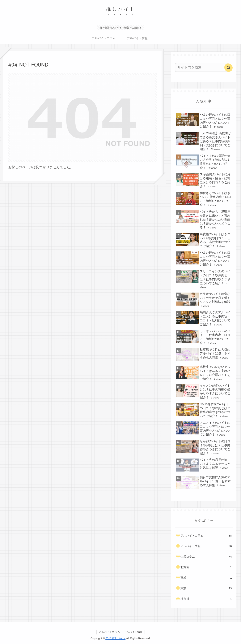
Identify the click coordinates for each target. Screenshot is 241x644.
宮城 (206, 578)
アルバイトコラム (206, 536)
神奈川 (206, 599)
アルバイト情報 (206, 546)
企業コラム (206, 557)
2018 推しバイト (115, 638)
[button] (228, 68)
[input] (201, 67)
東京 (206, 588)
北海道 (206, 567)
